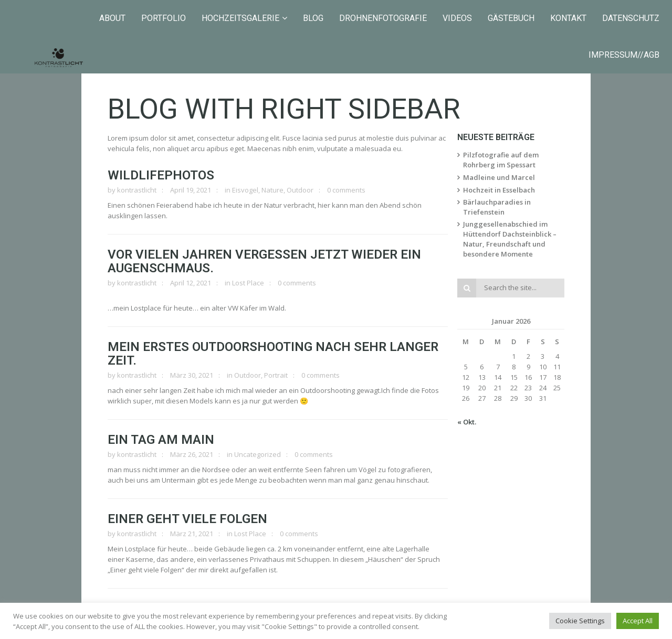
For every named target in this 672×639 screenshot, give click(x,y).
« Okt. (467, 422)
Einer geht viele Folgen (187, 519)
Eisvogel (245, 190)
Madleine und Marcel (499, 177)
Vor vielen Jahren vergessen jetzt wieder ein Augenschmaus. (264, 261)
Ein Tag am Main (161, 440)
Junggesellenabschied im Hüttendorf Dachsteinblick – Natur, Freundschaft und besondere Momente (510, 239)
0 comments (346, 190)
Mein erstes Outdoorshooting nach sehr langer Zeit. (273, 354)
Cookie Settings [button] (580, 621)
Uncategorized (258, 454)
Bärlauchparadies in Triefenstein (497, 207)
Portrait (276, 375)
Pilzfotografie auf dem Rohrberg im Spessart (501, 160)
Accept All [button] (638, 621)
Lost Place (248, 283)
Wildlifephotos (161, 175)
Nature (272, 190)
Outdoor (300, 190)
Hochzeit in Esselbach (499, 190)
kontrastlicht (137, 190)
